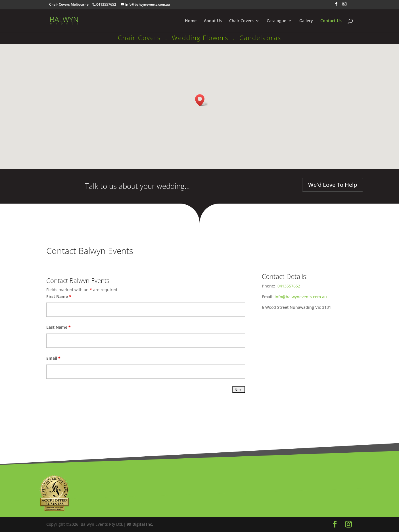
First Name (59, 296)
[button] (202, 100)
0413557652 (289, 286)
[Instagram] (344, 6)
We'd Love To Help (333, 185)
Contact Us (331, 21)
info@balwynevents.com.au (301, 297)
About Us (213, 21)
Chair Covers (241, 21)
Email (53, 358)
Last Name (59, 327)
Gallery (306, 21)
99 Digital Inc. (140, 524)
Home (191, 21)
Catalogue (276, 21)
